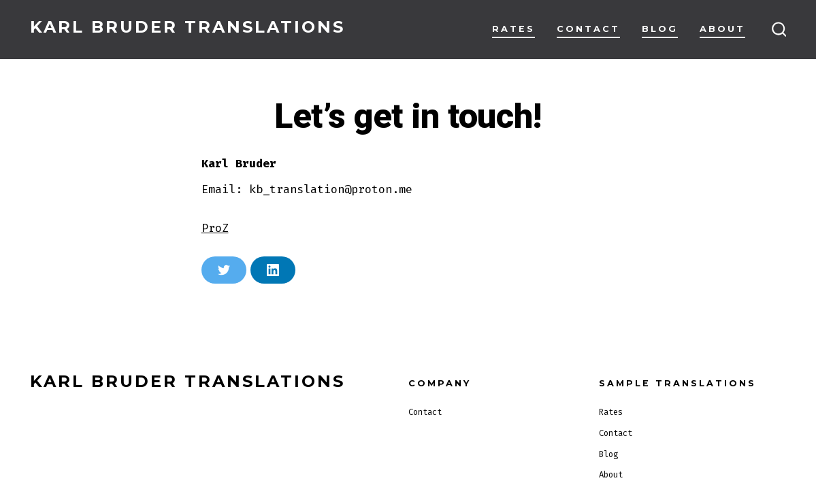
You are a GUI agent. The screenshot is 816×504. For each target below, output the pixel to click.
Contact (588, 29)
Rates (513, 29)
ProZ (215, 228)
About (722, 29)
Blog (660, 29)
